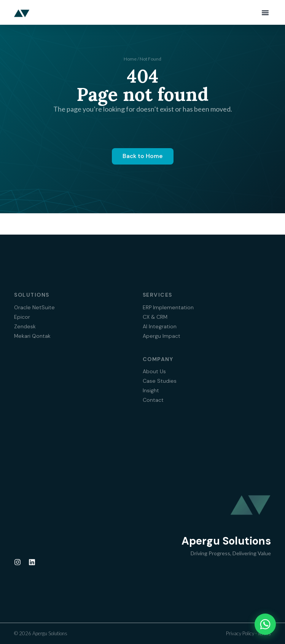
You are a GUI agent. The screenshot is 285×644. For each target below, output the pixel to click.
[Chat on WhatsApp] (265, 624)
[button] (265, 13)
